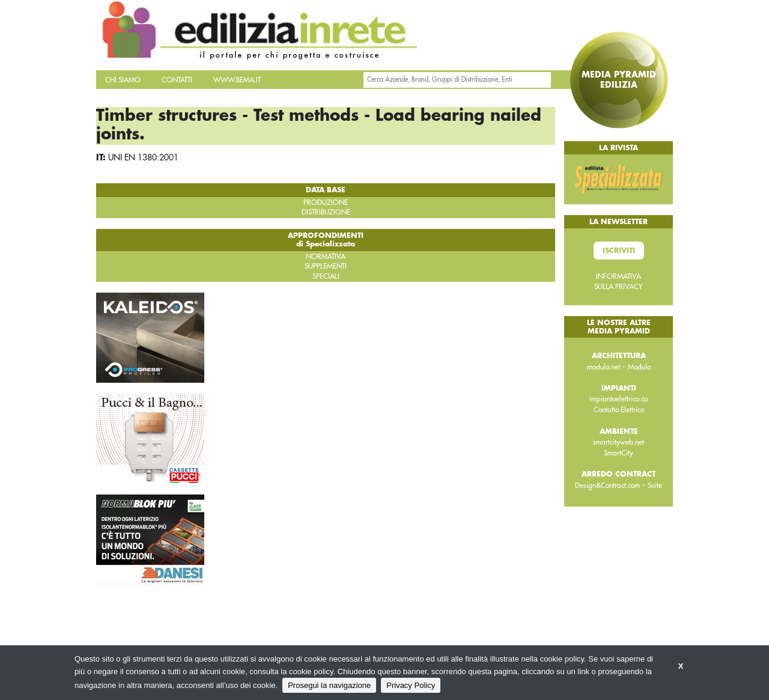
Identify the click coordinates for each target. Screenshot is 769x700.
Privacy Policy (411, 685)
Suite (655, 485)
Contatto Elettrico (619, 410)
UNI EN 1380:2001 (143, 157)
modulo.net (603, 367)
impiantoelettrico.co (619, 399)
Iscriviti (619, 251)
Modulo (639, 367)
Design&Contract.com (607, 485)
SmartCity (619, 453)
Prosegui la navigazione (329, 685)
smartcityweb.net (619, 442)
